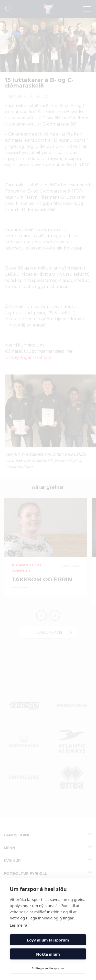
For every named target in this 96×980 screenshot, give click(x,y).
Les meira (18, 925)
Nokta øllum (48, 954)
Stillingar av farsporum (48, 968)
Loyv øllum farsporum (48, 940)
